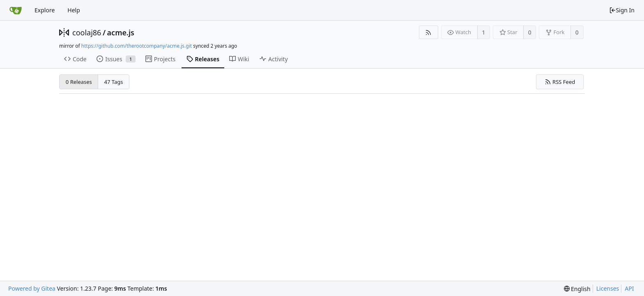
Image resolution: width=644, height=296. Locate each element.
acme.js (121, 32)
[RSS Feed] (429, 32)
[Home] (16, 10)
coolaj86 (87, 32)
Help (74, 10)
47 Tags (114, 82)
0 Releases (79, 82)
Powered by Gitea (32, 288)
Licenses (608, 288)
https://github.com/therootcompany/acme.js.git (137, 46)
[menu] (577, 289)
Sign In (622, 10)
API (629, 288)
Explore (45, 10)
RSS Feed (560, 82)
